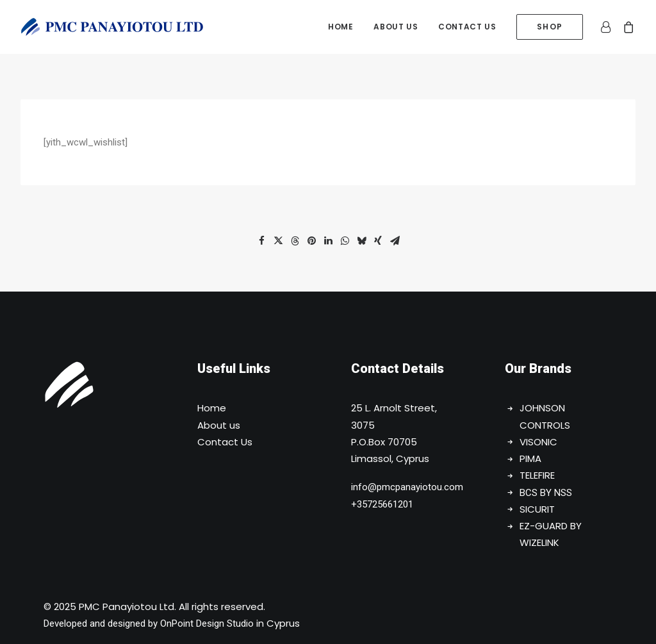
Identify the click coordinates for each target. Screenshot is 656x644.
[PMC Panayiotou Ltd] (112, 27)
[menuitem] (340, 27)
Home (340, 27)
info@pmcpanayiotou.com (407, 487)
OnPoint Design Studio (207, 623)
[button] (261, 241)
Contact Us (225, 442)
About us (396, 27)
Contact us (467, 27)
